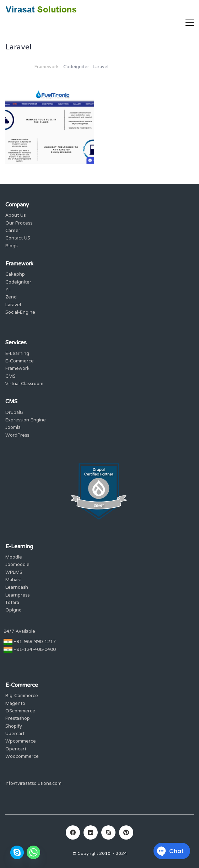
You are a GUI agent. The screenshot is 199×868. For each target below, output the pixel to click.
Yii (8, 290)
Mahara (14, 580)
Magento (15, 704)
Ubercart (15, 734)
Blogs (11, 246)
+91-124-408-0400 (35, 650)
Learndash (17, 588)
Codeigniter (76, 67)
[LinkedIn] (91, 832)
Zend (11, 298)
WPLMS (14, 573)
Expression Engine (26, 420)
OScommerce (20, 711)
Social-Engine (20, 313)
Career (13, 231)
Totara (12, 603)
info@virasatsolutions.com (33, 784)
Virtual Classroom (24, 384)
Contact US (18, 239)
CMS (10, 377)
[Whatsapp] (33, 852)
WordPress (17, 436)
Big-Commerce (22, 696)
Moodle (14, 558)
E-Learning (17, 354)
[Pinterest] (126, 832)
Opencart (16, 750)
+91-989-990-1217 (35, 642)
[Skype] (108, 832)
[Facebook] (73, 832)
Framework (17, 369)
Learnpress (17, 596)
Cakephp (15, 275)
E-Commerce (20, 362)
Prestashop (18, 719)
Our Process (19, 224)
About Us (15, 216)
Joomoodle (17, 565)
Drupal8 (14, 413)
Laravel (101, 67)
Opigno (14, 611)
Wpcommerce (21, 742)
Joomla (13, 428)
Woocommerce (22, 757)
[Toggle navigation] (190, 23)
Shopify (14, 727)
